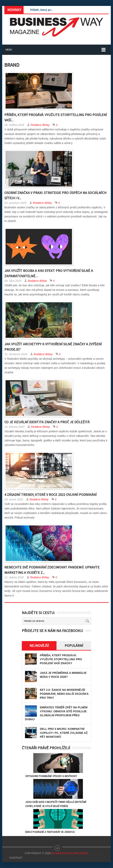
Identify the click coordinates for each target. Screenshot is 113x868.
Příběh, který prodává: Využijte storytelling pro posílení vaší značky (61, 659)
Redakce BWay (40, 125)
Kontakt (16, 858)
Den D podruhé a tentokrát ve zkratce (50, 832)
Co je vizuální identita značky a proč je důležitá (47, 422)
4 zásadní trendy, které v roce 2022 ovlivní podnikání (50, 495)
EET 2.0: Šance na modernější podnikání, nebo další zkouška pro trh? (64, 694)
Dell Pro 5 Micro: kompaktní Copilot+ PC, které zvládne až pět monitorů (64, 733)
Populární (74, 646)
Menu (9, 50)
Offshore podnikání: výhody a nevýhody (51, 776)
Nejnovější (39, 646)
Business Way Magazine (70, 853)
